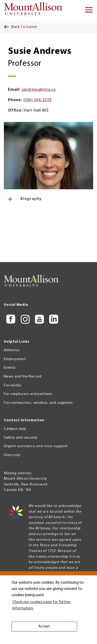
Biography (31, 199)
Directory (12, 455)
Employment (15, 359)
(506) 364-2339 (37, 100)
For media (13, 385)
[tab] (48, 199)
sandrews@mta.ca (39, 90)
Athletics (12, 350)
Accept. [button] (44, 626)
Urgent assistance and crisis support (36, 446)
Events (10, 368)
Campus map (15, 429)
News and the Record (23, 377)
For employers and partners (28, 394)
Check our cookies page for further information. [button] (42, 605)
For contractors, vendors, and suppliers (38, 403)
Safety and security (21, 438)
